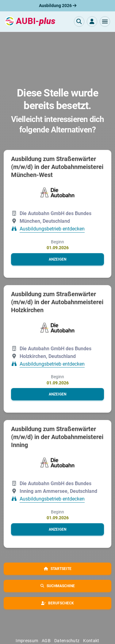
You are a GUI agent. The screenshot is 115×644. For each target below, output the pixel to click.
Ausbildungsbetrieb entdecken (52, 229)
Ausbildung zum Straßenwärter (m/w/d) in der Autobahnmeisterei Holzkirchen (57, 302)
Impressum (27, 641)
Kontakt (91, 641)
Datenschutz (67, 641)
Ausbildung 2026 (58, 6)
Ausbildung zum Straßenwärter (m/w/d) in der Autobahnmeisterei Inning (57, 437)
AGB (46, 641)
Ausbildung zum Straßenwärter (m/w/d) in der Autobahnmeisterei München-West (57, 167)
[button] (105, 22)
